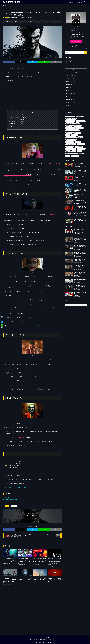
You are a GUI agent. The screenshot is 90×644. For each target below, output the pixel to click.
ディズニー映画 (72, 70)
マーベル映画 (72, 76)
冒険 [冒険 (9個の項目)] (74, 151)
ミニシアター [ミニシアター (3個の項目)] (70, 147)
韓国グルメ (71, 99)
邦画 (70, 96)
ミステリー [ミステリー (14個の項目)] (81, 144)
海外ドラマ (71, 93)
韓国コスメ (71, 102)
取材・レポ (71, 79)
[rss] (47, 637)
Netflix (70, 67)
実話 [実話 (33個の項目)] (79, 151)
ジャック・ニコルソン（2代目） (19, 117)
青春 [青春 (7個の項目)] (68, 156)
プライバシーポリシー (58, 640)
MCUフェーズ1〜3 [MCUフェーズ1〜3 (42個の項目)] (71, 119)
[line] (75, 46)
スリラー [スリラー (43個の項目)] (74, 135)
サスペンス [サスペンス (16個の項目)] (77, 133)
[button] (9, 62)
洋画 (70, 90)
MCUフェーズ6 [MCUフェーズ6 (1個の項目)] (70, 123)
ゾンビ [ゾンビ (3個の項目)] (80, 137)
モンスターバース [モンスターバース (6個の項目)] (71, 149)
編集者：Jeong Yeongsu (10, 500)
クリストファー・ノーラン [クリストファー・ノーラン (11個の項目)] (73, 130)
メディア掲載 (43, 640)
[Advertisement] (32, 95)
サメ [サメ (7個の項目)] (68, 135)
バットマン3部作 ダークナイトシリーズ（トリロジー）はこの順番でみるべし (26, 326)
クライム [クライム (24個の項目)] (80, 128)
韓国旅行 (70, 105)
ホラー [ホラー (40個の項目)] (78, 142)
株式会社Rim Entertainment (11, 498)
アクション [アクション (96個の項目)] (78, 126)
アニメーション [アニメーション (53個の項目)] (70, 128)
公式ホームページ (76, 41)
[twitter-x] (72, 46)
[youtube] (77, 46)
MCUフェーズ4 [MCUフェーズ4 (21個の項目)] (70, 121)
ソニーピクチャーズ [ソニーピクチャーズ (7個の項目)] (71, 137)
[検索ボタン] (84, 2)
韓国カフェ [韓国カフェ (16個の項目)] (75, 156)
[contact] (80, 46)
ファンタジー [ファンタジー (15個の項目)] (70, 142)
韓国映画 (70, 108)
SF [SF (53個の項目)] (78, 123)
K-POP (70, 64)
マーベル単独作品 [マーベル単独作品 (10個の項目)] (71, 144)
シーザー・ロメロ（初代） (18, 115)
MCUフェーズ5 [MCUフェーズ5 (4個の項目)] (81, 121)
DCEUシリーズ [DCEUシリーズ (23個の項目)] (70, 116)
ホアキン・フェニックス (17, 124)
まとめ (13, 126)
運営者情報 (30, 640)
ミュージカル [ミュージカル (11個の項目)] (79, 147)
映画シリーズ (71, 82)
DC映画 (7, 17)
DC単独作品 (14, 17)
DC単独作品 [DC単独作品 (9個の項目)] (80, 116)
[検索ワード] (76, 52)
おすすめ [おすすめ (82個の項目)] (69, 126)
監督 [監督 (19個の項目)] (81, 154)
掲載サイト (36, 640)
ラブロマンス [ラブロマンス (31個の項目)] (81, 149)
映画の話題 (71, 85)
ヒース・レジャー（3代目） (18, 119)
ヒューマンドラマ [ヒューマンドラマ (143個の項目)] (71, 140)
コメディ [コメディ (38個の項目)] (69, 133)
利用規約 (49, 640)
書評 (69, 88)
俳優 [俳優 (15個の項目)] (68, 151)
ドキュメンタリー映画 (74, 73)
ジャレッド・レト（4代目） (18, 122)
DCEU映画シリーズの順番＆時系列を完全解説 (18, 487)
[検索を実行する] (85, 52)
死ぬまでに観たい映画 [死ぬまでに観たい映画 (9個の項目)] (72, 154)
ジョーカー (24, 423)
